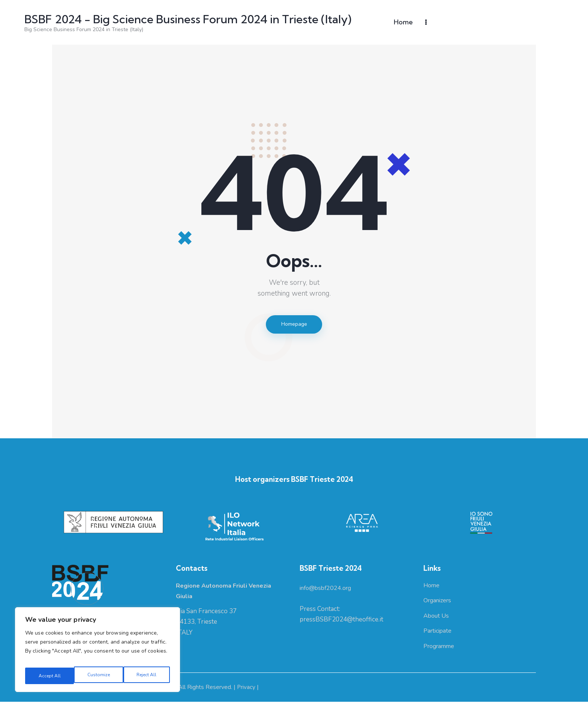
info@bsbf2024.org (328, 591)
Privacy (247, 693)
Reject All (97, 676)
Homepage (294, 325)
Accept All (146, 676)
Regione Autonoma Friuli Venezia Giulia (103, 693)
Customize (48, 676)
